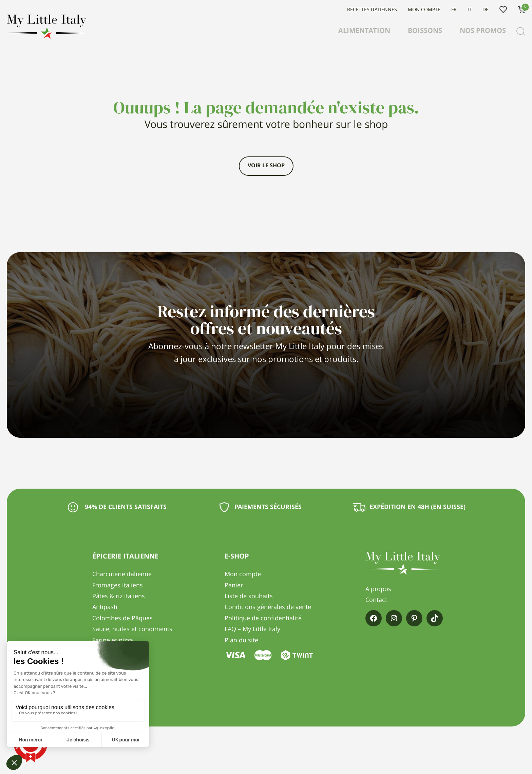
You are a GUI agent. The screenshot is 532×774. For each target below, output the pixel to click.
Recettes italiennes (372, 10)
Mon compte (424, 10)
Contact (376, 600)
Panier (234, 586)
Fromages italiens (118, 586)
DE (486, 10)
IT (470, 10)
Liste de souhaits (503, 10)
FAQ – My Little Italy (252, 629)
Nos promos (483, 31)
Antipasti (105, 607)
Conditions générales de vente (268, 607)
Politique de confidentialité (263, 619)
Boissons (425, 31)
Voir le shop (266, 166)
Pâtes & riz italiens (119, 597)
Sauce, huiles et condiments (132, 629)
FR (454, 10)
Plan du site (241, 641)
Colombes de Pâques (122, 619)
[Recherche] (521, 32)
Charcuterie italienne (122, 574)
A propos (378, 589)
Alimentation (364, 31)
